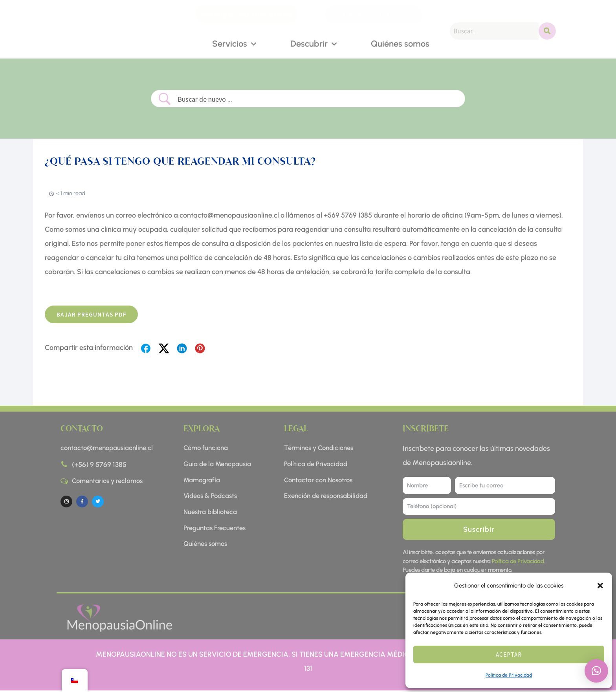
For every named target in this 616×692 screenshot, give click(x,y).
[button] (600, 586)
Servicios (234, 43)
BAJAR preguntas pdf (94, 315)
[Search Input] (318, 99)
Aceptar (509, 654)
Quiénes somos (400, 43)
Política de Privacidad (509, 675)
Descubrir (313, 43)
